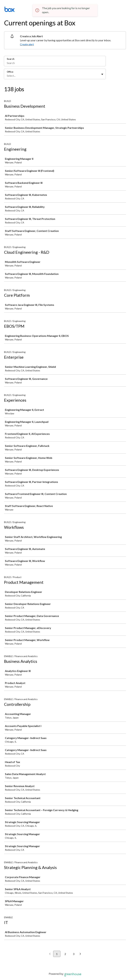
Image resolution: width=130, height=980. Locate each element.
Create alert (27, 44)
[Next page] (80, 954)
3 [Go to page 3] (74, 954)
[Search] (55, 63)
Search (11, 59)
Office (10, 72)
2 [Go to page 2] (65, 954)
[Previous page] (50, 954)
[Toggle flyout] (102, 74)
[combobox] (7, 76)
